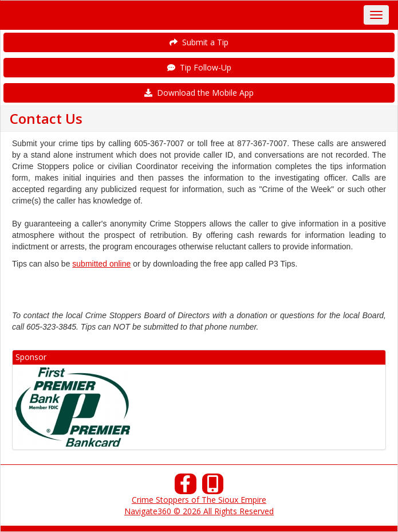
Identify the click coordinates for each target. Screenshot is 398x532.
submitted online (101, 264)
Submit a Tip (199, 42)
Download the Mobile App (199, 93)
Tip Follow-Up (199, 67)
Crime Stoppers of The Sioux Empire (199, 500)
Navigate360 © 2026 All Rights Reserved (199, 511)
